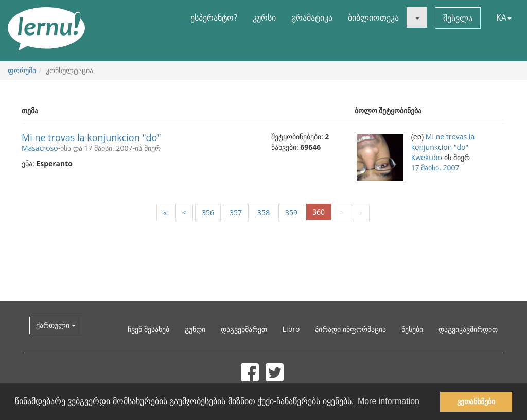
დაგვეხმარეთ (244, 329)
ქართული (56, 325)
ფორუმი (22, 70)
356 (208, 212)
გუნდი (195, 329)
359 (291, 212)
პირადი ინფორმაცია (350, 329)
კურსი (264, 17)
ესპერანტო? (214, 17)
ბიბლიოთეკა (373, 17)
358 (263, 212)
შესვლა (458, 18)
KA (504, 17)
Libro (291, 329)
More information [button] (389, 401)
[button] (417, 17)
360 (319, 212)
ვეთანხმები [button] (476, 401)
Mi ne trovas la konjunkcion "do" (91, 137)
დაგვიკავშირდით (468, 329)
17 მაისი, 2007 (435, 168)
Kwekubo (427, 157)
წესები (412, 329)
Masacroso (40, 148)
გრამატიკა (312, 17)
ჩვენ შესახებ (148, 329)
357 (236, 212)
